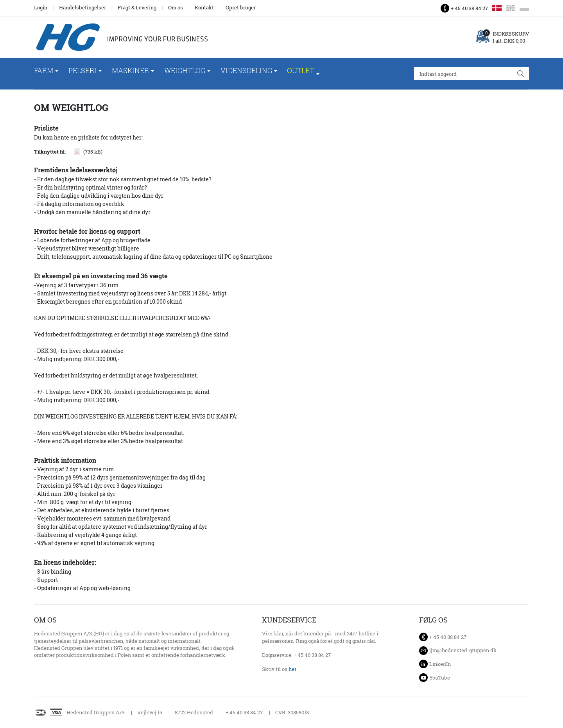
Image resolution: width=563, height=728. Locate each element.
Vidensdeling (246, 70)
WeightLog (185, 70)
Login (41, 7)
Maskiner (130, 70)
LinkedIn (440, 664)
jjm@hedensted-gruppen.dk (463, 650)
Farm (44, 70)
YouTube (440, 678)
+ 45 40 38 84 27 (469, 8)
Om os (176, 7)
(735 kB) (93, 152)
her (292, 669)
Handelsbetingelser (82, 7)
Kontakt (204, 7)
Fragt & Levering (137, 7)
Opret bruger (241, 7)
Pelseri (82, 70)
